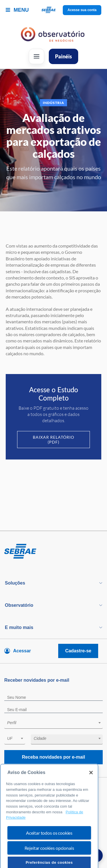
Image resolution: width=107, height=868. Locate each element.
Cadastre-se (78, 651)
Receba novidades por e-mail (53, 757)
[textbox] (56, 723)
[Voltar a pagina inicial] (53, 10)
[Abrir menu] (37, 56)
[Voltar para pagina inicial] (53, 552)
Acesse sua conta (82, 10)
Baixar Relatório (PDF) (53, 440)
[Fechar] (91, 783)
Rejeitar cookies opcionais (49, 859)
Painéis (63, 56)
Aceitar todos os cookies (49, 844)
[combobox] (53, 724)
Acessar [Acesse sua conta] (22, 651)
